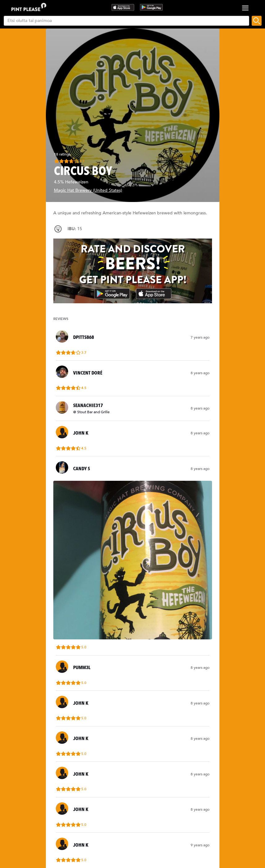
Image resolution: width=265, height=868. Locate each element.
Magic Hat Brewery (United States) (88, 190)
